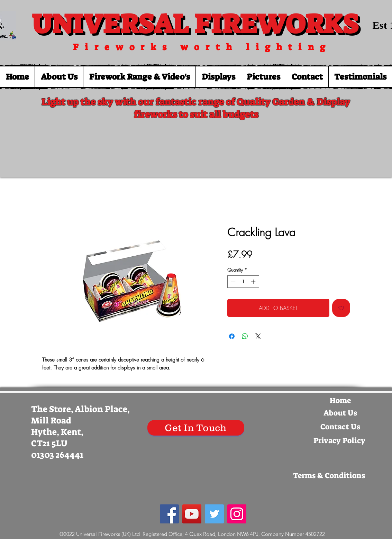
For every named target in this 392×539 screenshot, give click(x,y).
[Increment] (254, 282)
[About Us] (340, 413)
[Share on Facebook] (232, 336)
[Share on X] (258, 336)
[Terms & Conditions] (329, 476)
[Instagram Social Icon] (237, 514)
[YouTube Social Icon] (192, 514)
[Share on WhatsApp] (245, 336)
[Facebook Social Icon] (169, 514)
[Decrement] (233, 282)
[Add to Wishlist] (341, 308)
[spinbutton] (243, 282)
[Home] (340, 401)
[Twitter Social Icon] (214, 514)
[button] (139, 77)
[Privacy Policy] (339, 441)
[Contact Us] (340, 427)
